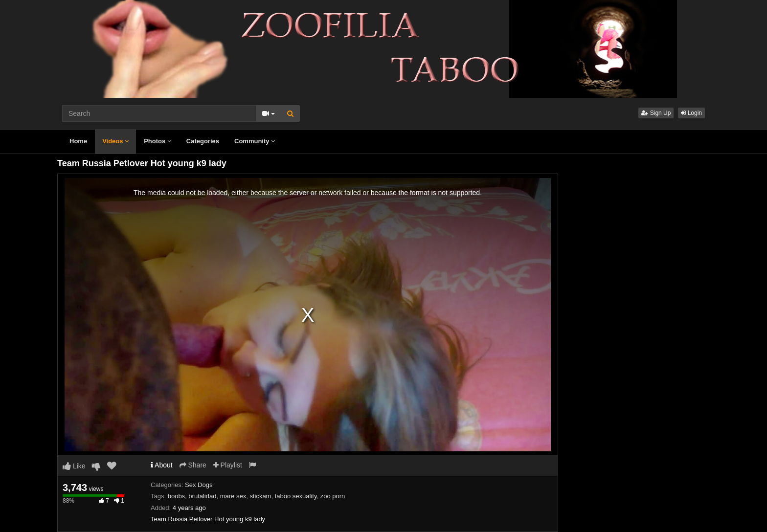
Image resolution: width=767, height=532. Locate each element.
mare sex (233, 496)
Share (193, 465)
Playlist (228, 465)
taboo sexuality (296, 496)
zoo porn (333, 496)
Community (255, 141)
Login (691, 113)
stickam (260, 496)
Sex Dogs (199, 485)
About (162, 465)
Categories (203, 141)
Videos (115, 141)
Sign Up (656, 113)
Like (74, 466)
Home (78, 141)
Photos (158, 141)
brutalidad (202, 496)
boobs (176, 496)
